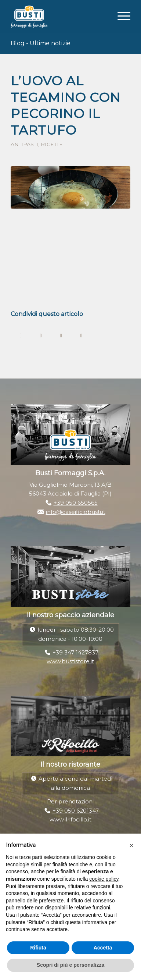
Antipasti (24, 144)
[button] (131, 845)
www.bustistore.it (70, 661)
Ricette (52, 144)
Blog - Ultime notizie (41, 43)
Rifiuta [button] (38, 948)
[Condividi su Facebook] (21, 335)
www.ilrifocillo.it (70, 819)
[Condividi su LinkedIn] (81, 335)
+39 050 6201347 (76, 811)
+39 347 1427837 (75, 652)
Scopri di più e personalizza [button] (70, 965)
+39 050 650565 (76, 503)
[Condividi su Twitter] (41, 335)
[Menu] (120, 15)
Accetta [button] (103, 948)
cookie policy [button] (104, 879)
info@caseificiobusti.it (76, 512)
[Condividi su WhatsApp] (61, 335)
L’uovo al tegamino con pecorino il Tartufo (66, 106)
